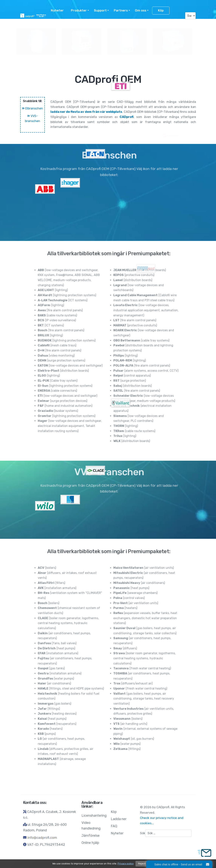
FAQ (114, 826)
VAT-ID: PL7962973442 (46, 845)
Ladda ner (119, 819)
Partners (121, 10)
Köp (161, 10)
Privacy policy (126, 864)
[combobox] (168, 833)
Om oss (141, 10)
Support (100, 10)
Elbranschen (32, 108)
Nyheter (57, 10)
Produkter (79, 10)
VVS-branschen (33, 118)
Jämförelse (91, 836)
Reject (142, 864)
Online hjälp (90, 843)
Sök (143, 833)
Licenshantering (68, 23)
